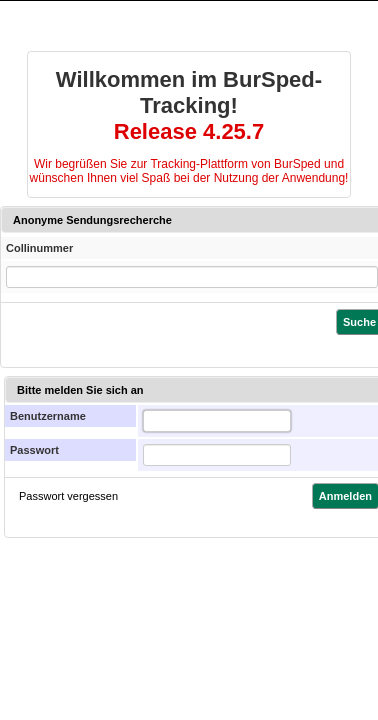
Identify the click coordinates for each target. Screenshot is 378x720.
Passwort (34, 450)
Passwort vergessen (68, 496)
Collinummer (39, 248)
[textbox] (217, 421)
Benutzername (48, 416)
